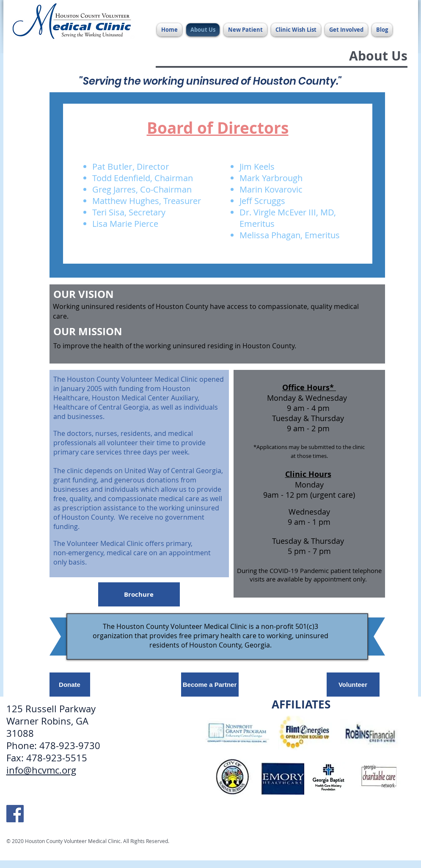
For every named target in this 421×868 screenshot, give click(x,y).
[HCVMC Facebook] (15, 814)
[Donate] (70, 685)
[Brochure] (139, 594)
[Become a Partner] (210, 685)
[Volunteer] (353, 685)
